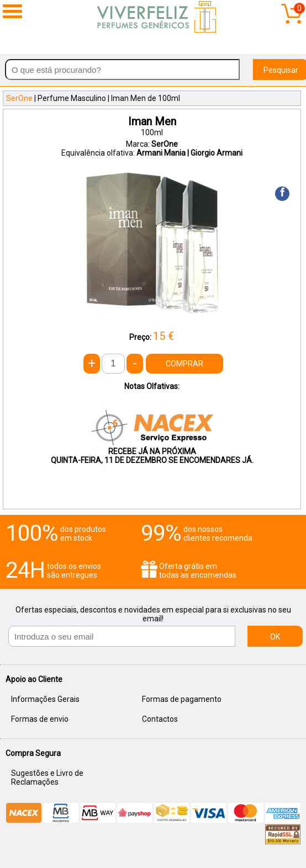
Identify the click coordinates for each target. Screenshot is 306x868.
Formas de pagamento (182, 699)
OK (275, 637)
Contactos (160, 719)
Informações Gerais (45, 699)
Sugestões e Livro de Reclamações (47, 778)
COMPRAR (184, 364)
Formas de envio (40, 719)
